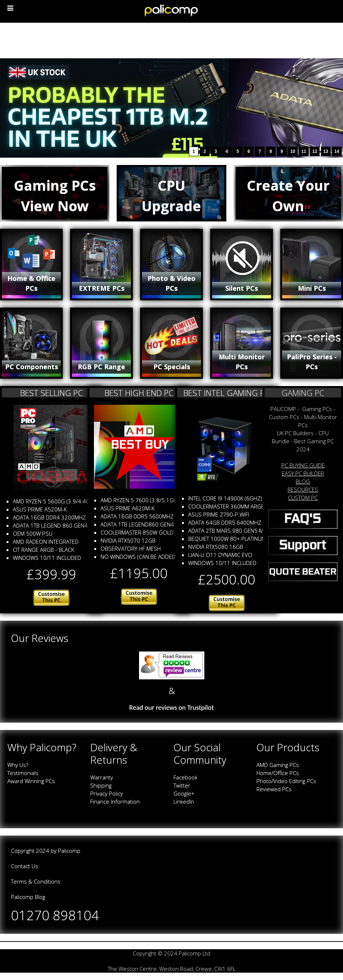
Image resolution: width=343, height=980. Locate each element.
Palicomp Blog (28, 897)
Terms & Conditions (36, 881)
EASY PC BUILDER (303, 473)
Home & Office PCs (31, 283)
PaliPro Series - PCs (312, 362)
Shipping (101, 785)
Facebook (185, 777)
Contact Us (25, 866)
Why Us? (18, 765)
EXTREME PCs (102, 288)
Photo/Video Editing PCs (286, 781)
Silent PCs (242, 288)
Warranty (102, 777)
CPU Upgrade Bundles (171, 206)
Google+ (184, 793)
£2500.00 (227, 579)
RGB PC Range (101, 367)
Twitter (182, 785)
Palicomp (69, 851)
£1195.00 (139, 573)
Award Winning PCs (31, 781)
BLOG (303, 481)
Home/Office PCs (278, 773)
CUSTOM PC (303, 498)
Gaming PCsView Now (55, 196)
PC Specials (172, 367)
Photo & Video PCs (171, 283)
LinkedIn (184, 801)
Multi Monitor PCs (242, 362)
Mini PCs (312, 288)
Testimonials (23, 773)
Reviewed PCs (274, 789)
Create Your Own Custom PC (288, 206)
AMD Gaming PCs (278, 765)
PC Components (32, 367)
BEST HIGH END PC (139, 393)
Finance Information (115, 801)
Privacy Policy (107, 793)
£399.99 (52, 574)
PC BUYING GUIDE (303, 465)
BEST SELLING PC (52, 393)
